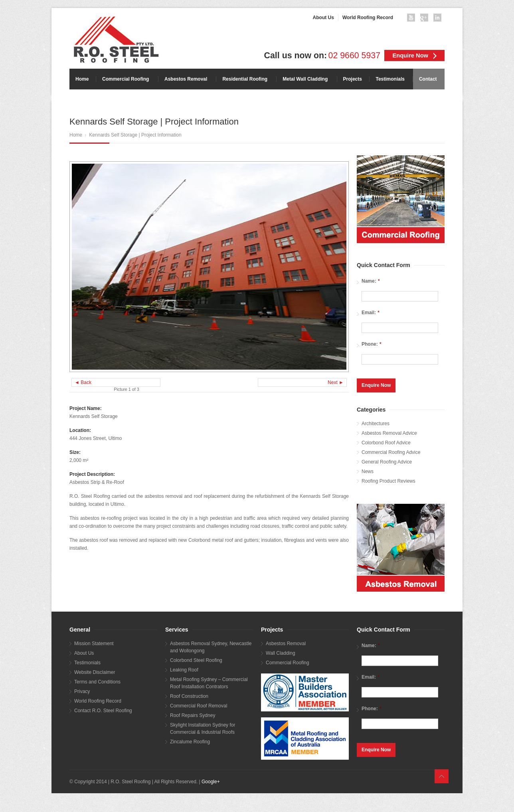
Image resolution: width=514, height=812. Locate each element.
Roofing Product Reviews (388, 480)
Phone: (372, 344)
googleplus (426, 19)
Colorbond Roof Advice (386, 442)
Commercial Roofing (288, 661)
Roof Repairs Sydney (193, 714)
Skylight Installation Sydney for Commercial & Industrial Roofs (203, 727)
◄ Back (83, 382)
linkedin (439, 19)
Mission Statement (94, 642)
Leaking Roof (184, 669)
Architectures (376, 422)
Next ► (336, 382)
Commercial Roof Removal (199, 705)
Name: (371, 281)
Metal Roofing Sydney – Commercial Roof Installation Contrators (209, 682)
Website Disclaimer (95, 671)
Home (76, 135)
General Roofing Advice (387, 461)
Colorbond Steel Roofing (196, 659)
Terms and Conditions (97, 681)
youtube (413, 19)
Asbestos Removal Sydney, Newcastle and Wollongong (211, 646)
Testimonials (87, 661)
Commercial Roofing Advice (391, 451)
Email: (371, 312)
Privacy (82, 690)
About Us (84, 652)
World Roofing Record (98, 700)
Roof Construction (189, 695)
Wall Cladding (281, 652)
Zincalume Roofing (190, 741)
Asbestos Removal (286, 642)
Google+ (211, 780)
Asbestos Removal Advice (389, 432)
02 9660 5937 (354, 55)
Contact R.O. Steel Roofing (103, 709)
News (368, 470)
